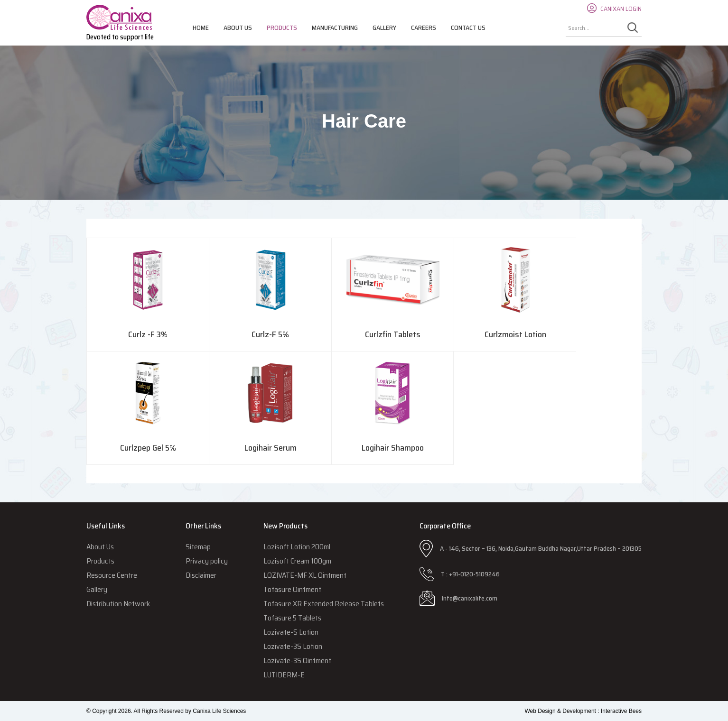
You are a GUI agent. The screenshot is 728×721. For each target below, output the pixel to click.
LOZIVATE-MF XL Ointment (305, 575)
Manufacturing (335, 28)
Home (201, 28)
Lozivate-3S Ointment (297, 661)
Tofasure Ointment (292, 589)
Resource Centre (112, 575)
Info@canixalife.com (470, 598)
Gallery (384, 28)
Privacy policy (207, 561)
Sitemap (198, 547)
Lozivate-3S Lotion (293, 646)
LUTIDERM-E (284, 675)
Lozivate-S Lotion (291, 632)
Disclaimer (201, 575)
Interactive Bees (621, 711)
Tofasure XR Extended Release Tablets (324, 604)
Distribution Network (118, 604)
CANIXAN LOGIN (621, 9)
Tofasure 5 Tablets (292, 618)
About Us (238, 28)
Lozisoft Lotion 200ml (297, 547)
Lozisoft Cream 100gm (297, 561)
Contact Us (468, 28)
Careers (424, 28)
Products (282, 28)
